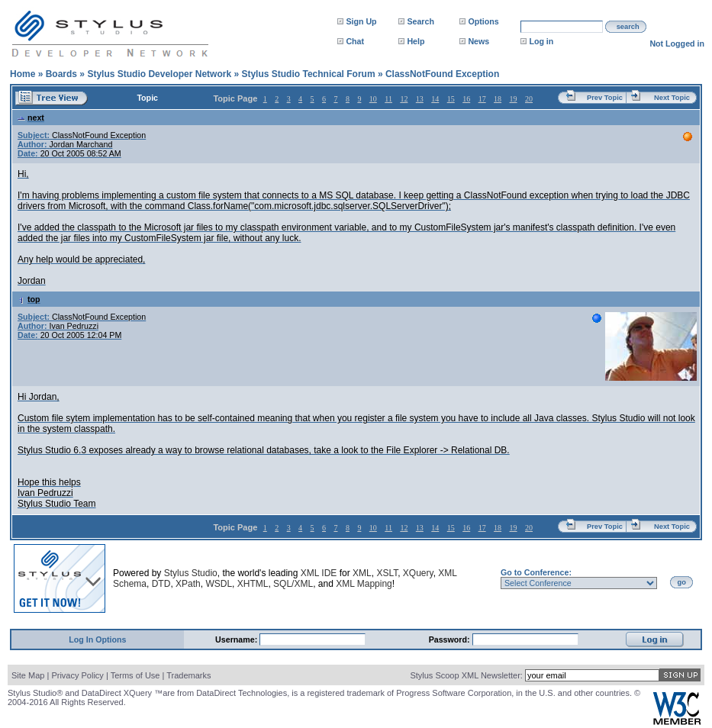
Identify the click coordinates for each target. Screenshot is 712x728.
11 (388, 99)
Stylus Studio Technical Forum (308, 74)
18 (498, 99)
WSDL (219, 584)
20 (529, 99)
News (478, 41)
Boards (61, 74)
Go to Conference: (536, 572)
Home (23, 74)
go (682, 582)
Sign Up (361, 21)
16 (466, 99)
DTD (161, 584)
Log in (541, 41)
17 (482, 99)
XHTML (253, 584)
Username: (237, 639)
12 (404, 99)
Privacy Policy (77, 675)
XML (362, 573)
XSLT (387, 573)
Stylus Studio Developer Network (159, 74)
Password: (451, 639)
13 (420, 99)
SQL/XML (293, 584)
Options (483, 21)
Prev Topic (605, 98)
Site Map (28, 675)
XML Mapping (364, 584)
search (628, 27)
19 (514, 99)
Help (416, 41)
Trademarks (188, 675)
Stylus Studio (191, 573)
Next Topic (672, 98)
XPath (188, 584)
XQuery (418, 573)
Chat (355, 41)
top (29, 299)
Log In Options (97, 639)
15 (451, 99)
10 (373, 99)
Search (420, 21)
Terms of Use (135, 675)
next (31, 118)
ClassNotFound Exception (442, 74)
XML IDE (319, 573)
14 (435, 99)
